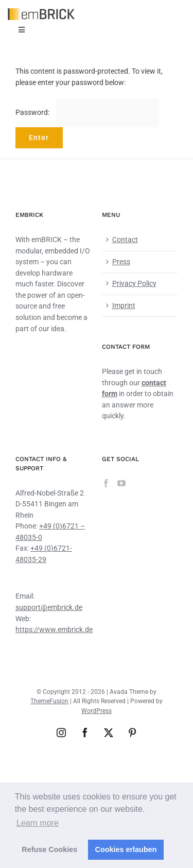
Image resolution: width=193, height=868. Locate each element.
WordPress (97, 711)
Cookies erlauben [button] (126, 849)
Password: (87, 112)
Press (121, 262)
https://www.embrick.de (54, 629)
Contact (125, 240)
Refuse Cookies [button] (49, 849)
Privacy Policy (134, 283)
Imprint (124, 305)
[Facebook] (106, 483)
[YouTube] (121, 483)
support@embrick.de (49, 607)
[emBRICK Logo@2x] (41, 12)
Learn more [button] (38, 823)
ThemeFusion (49, 701)
